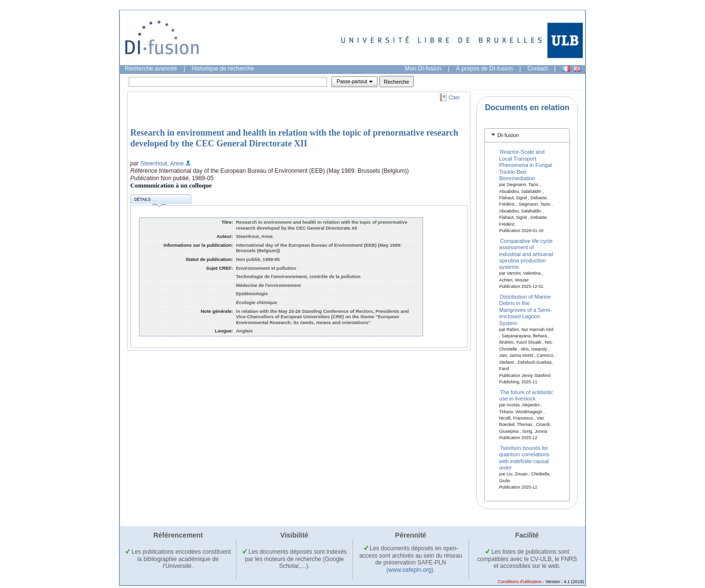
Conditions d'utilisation (520, 582)
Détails (150, 201)
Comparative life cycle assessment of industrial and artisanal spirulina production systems (526, 254)
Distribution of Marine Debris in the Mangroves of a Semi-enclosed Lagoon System (526, 310)
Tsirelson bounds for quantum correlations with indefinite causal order (525, 458)
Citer (455, 97)
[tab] (527, 135)
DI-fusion (508, 135)
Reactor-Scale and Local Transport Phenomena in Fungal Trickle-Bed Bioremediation (526, 165)
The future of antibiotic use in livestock (526, 395)
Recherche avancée (151, 69)
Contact (537, 69)
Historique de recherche (223, 69)
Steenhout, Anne (162, 164)
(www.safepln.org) (410, 570)
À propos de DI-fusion (484, 69)
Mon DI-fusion (423, 69)
